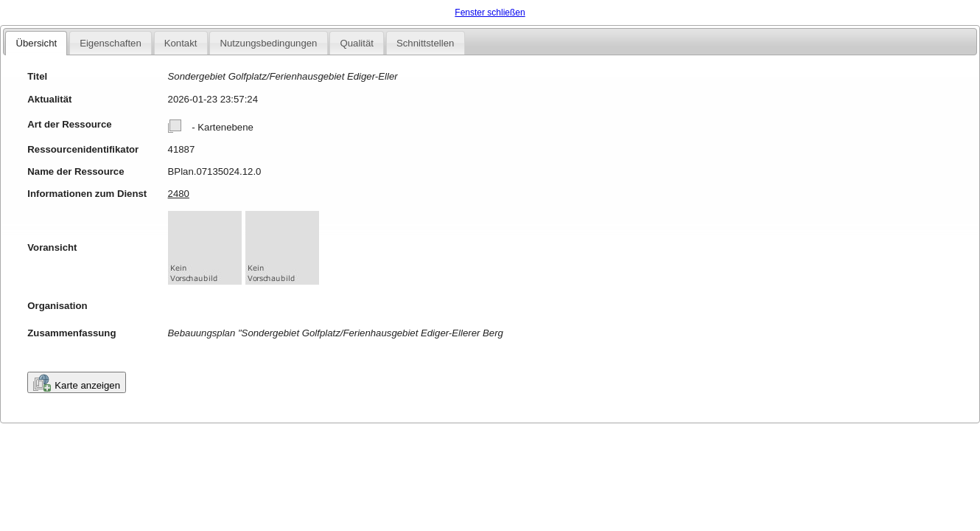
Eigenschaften (111, 43)
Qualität (356, 43)
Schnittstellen (425, 43)
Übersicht (36, 43)
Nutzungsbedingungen (268, 43)
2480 (179, 194)
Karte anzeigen (77, 383)
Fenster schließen (490, 13)
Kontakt (181, 43)
